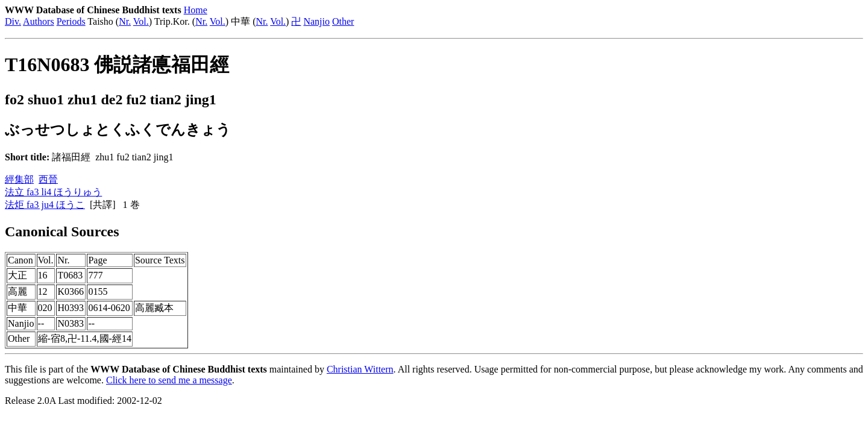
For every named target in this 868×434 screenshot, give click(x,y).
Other (343, 21)
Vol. (141, 21)
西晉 (48, 179)
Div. (13, 21)
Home (196, 10)
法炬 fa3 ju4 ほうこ (45, 205)
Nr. (125, 21)
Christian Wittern (360, 369)
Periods (71, 21)
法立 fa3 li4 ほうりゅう (53, 192)
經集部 (19, 179)
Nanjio (316, 21)
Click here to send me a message (169, 380)
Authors (39, 21)
